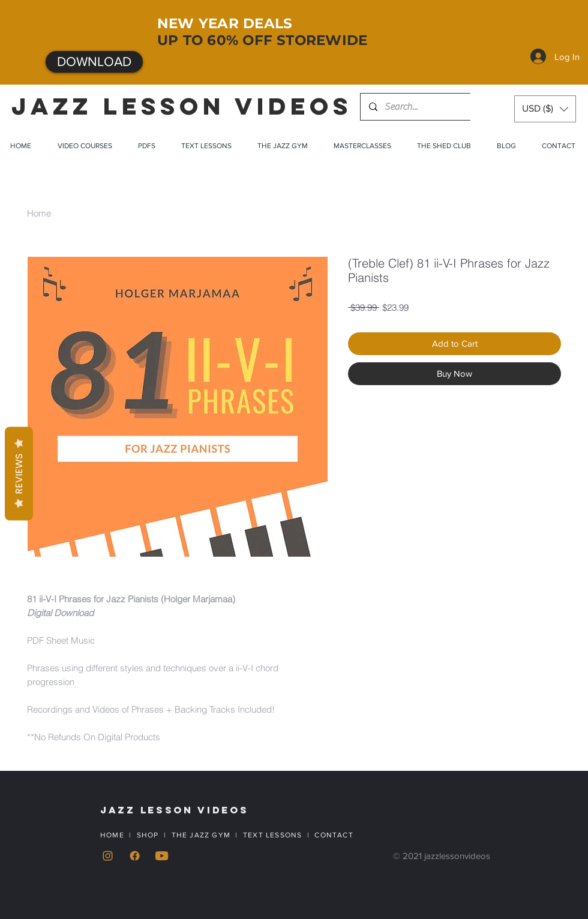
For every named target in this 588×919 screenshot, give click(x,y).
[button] (545, 109)
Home (39, 213)
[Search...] (421, 107)
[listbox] (545, 109)
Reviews (19, 474)
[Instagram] (108, 856)
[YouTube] (162, 856)
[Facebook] (135, 856)
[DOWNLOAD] (94, 62)
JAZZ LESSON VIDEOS (182, 106)
